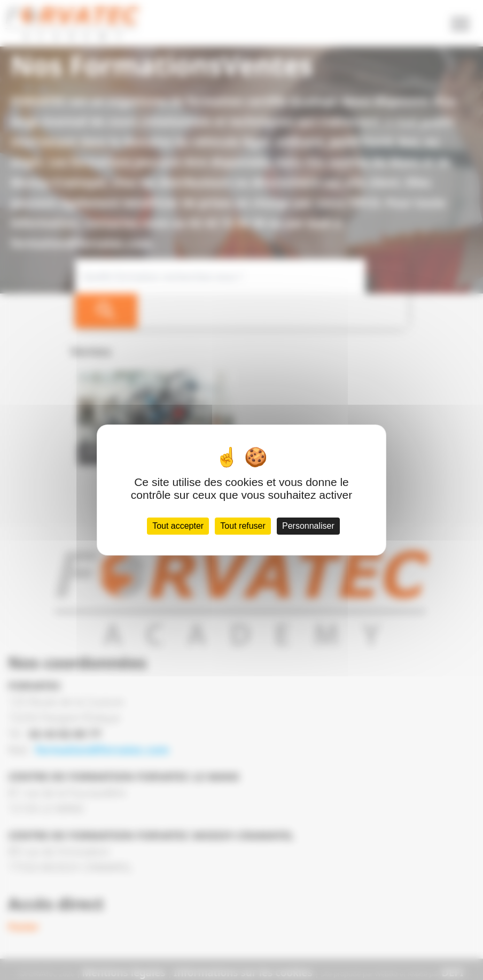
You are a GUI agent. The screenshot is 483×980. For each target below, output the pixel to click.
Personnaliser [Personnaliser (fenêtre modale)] (311, 536)
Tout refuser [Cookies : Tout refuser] (244, 536)
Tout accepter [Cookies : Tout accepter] (175, 536)
